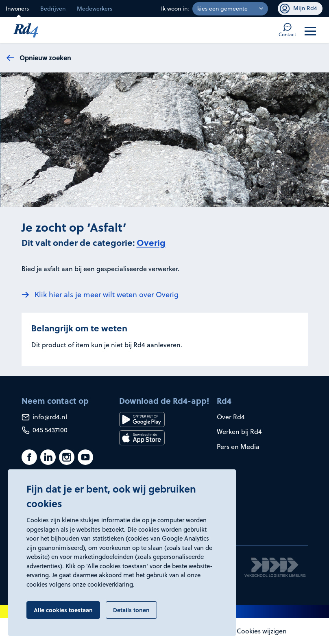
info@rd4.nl (44, 417)
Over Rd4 (231, 417)
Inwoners (17, 9)
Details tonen (131, 610)
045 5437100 (45, 430)
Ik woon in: (175, 9)
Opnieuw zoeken (45, 58)
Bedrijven (53, 9)
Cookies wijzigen (262, 631)
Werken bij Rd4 (239, 432)
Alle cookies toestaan (63, 610)
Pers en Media (238, 447)
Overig (151, 242)
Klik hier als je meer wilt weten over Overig (107, 295)
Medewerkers (95, 9)
